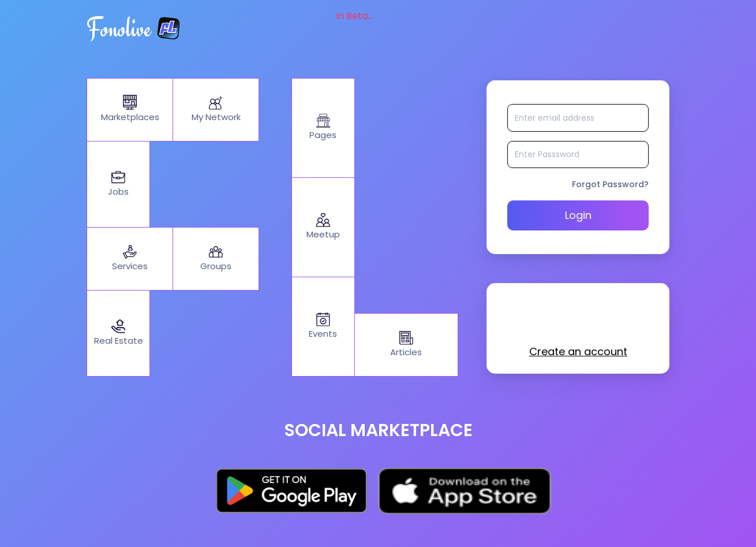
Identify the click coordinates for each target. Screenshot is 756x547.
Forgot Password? (610, 187)
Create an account (578, 354)
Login (578, 218)
